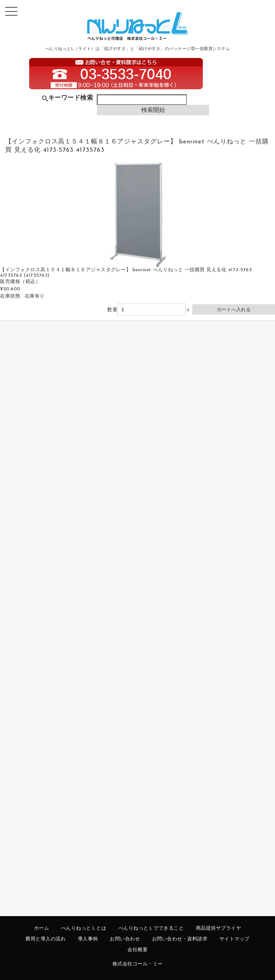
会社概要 (137, 950)
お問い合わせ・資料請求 (180, 939)
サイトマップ (235, 939)
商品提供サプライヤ (219, 928)
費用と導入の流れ (45, 939)
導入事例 (88, 939)
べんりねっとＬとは (84, 928)
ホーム (42, 928)
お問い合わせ (125, 939)
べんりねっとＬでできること (151, 928)
